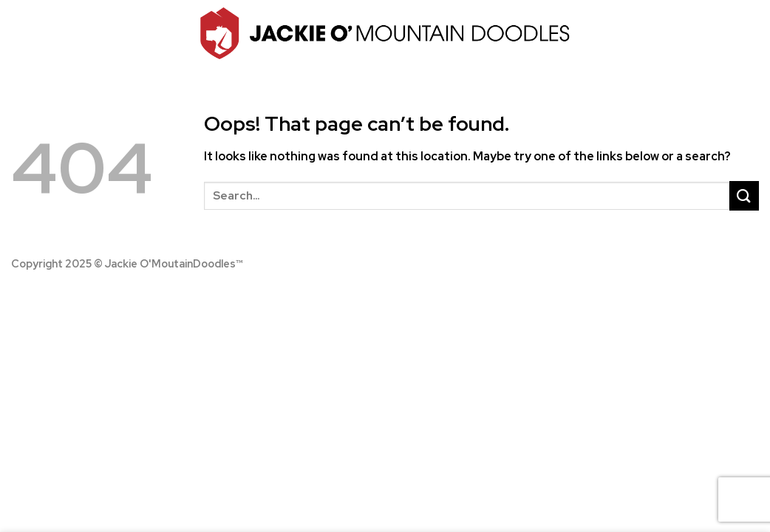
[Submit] (744, 195)
